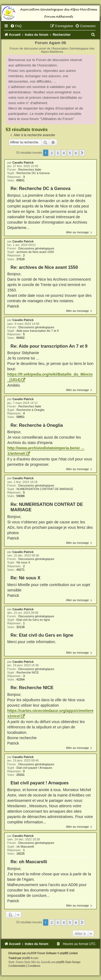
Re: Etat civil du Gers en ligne (42, 635)
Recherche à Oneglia (30, 410)
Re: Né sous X (25, 578)
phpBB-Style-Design (68, 962)
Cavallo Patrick (23, 163)
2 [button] (52, 153)
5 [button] (70, 153)
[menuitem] (16, 26)
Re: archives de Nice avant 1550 (44, 267)
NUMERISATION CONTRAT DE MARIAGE (45, 489)
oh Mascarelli (25, 847)
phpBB (31, 953)
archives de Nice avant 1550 (35, 252)
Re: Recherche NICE (32, 688)
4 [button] (64, 153)
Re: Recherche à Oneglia (37, 425)
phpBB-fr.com (30, 958)
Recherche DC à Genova (33, 173)
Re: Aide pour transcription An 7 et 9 (49, 346)
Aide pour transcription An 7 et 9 (38, 331)
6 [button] (76, 153)
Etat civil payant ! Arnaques (34, 768)
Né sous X (23, 562)
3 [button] (58, 153)
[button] (82, 153)
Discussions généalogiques (36, 248)
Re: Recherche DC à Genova (41, 188)
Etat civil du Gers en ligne (33, 620)
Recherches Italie (30, 170)
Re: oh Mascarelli (29, 862)
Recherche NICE (28, 672)
